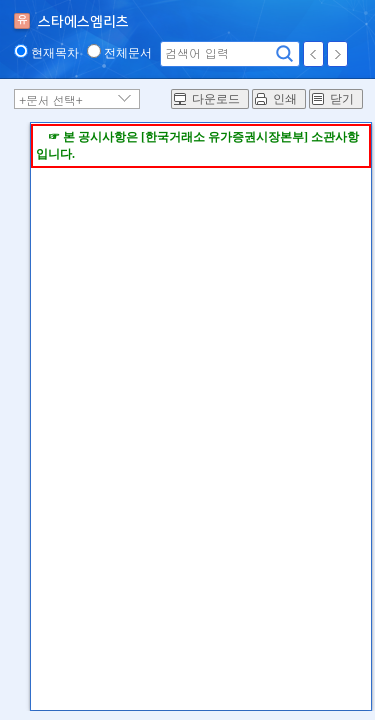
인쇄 (285, 99)
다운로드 (216, 99)
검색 (285, 54)
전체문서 (128, 53)
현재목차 (55, 53)
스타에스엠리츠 (83, 22)
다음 (337, 54)
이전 (313, 54)
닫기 (342, 99)
